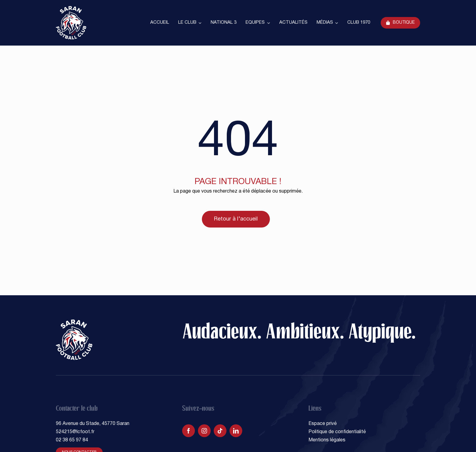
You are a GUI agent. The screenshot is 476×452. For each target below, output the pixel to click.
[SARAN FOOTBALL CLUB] (71, 9)
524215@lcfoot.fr (75, 432)
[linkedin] (236, 431)
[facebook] (189, 431)
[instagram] (204, 431)
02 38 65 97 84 (72, 440)
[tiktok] (220, 431)
